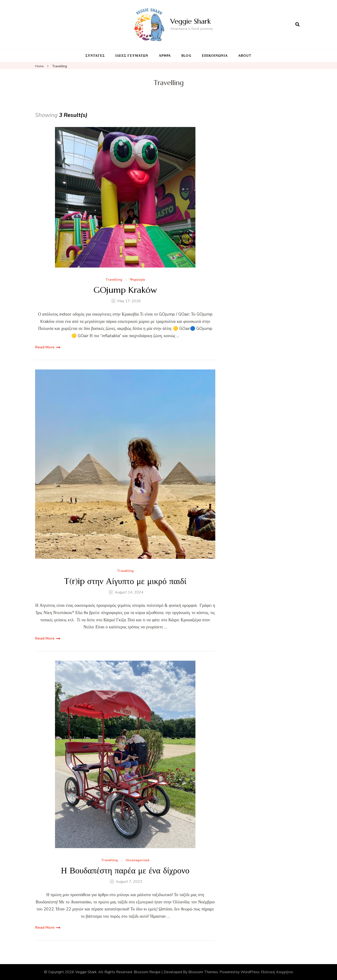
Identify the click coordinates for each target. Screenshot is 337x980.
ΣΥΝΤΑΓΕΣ (95, 56)
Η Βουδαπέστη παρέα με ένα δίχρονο (125, 870)
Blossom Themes (203, 972)
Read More (45, 347)
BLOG (186, 56)
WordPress (250, 972)
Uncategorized (137, 860)
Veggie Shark (190, 21)
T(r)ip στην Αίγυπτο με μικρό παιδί (125, 581)
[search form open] (297, 25)
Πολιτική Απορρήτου (277, 972)
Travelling (114, 280)
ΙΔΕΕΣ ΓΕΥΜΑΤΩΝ (132, 56)
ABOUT (245, 56)
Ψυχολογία (138, 280)
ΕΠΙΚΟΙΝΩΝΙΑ (215, 56)
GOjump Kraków (125, 290)
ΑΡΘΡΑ (165, 56)
